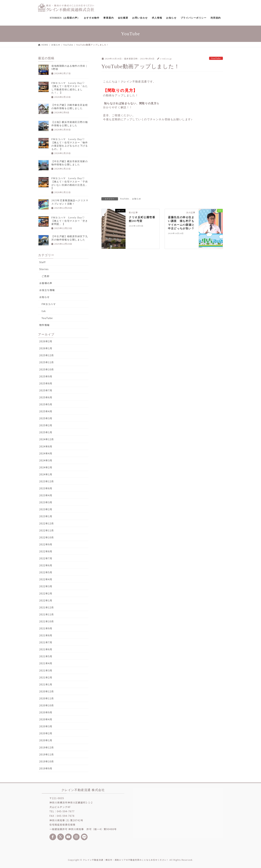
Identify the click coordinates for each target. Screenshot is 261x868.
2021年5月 (46, 656)
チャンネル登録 (160, 119)
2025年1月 (46, 432)
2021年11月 (47, 614)
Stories (44, 269)
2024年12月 (47, 439)
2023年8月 (46, 488)
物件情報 (44, 325)
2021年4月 (46, 663)
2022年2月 (46, 593)
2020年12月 (47, 691)
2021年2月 (46, 677)
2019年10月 (47, 761)
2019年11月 (47, 754)
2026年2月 (46, 341)
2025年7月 (46, 390)
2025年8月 (46, 383)
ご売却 (46, 276)
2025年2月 (46, 425)
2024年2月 (46, 467)
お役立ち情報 (47, 290)
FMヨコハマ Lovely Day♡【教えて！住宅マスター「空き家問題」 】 (70, 221)
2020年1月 (46, 740)
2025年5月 (46, 404)
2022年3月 (46, 586)
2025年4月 (46, 411)
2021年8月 (46, 635)
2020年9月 (46, 712)
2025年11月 (47, 362)
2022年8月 (46, 551)
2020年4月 (46, 719)
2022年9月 (46, 544)
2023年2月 (46, 509)
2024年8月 (46, 446)
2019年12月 (47, 747)
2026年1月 (46, 348)
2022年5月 (46, 572)
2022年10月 (47, 537)
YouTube (216, 58)
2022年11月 (47, 530)
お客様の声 (46, 283)
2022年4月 (46, 579)
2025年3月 (46, 418)
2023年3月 (46, 502)
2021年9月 (46, 628)
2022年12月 (47, 523)
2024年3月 (46, 460)
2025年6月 (46, 397)
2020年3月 (46, 726)
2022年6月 (46, 565)
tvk (44, 311)
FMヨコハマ (49, 304)
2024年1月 (46, 474)
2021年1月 (46, 684)
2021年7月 (46, 642)
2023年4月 (46, 495)
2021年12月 (47, 607)
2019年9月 (46, 768)
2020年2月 (46, 733)
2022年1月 (46, 600)
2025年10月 (47, 369)
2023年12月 (47, 481)
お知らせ (137, 199)
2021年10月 (47, 621)
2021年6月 (46, 649)
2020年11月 (47, 698)
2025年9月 (46, 376)
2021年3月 (46, 670)
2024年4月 (46, 453)
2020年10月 (47, 705)
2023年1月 (46, 516)
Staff (42, 262)
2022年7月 (46, 558)
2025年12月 (47, 355)
